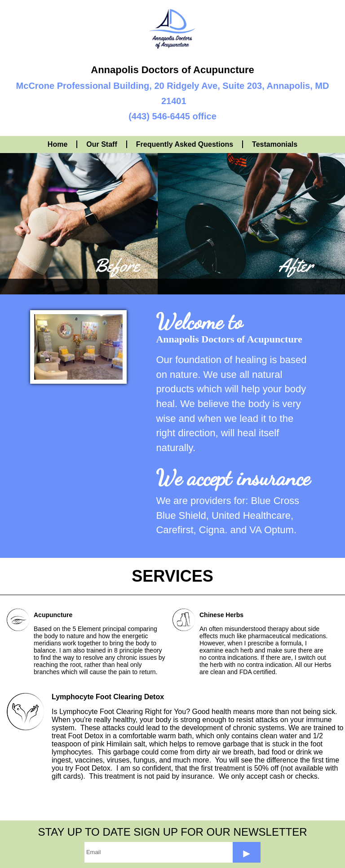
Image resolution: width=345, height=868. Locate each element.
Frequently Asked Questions (185, 144)
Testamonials (275, 144)
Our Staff (102, 144)
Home (57, 144)
